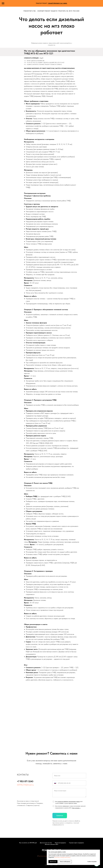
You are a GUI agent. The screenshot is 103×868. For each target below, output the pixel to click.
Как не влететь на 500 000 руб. (28, 843)
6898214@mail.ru (25, 785)
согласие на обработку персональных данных (69, 802)
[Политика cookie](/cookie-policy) (62, 857)
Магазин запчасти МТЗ (51, 844)
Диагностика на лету (46, 843)
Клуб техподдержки (60, 843)
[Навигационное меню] (3, 3)
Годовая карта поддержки (76, 843)
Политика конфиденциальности (46, 856)
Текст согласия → (76, 808)
